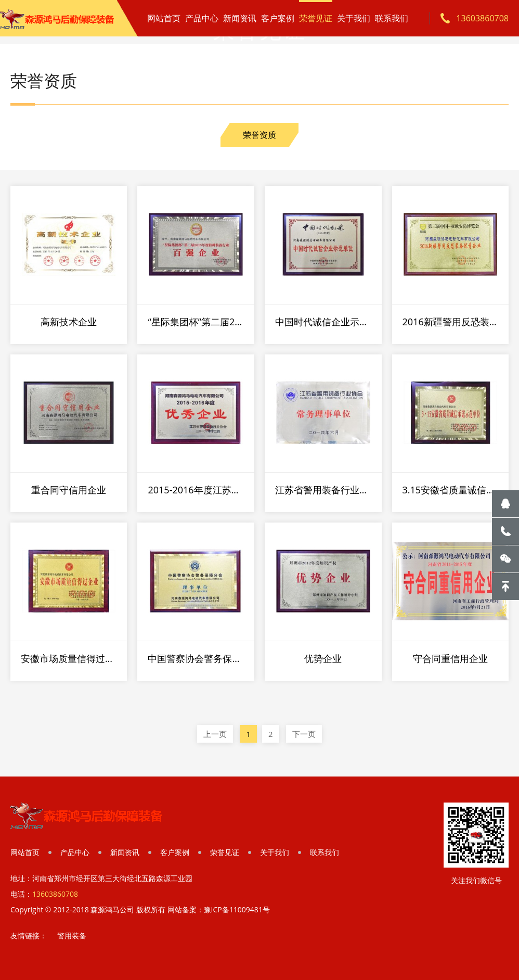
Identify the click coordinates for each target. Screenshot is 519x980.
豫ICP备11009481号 (237, 909)
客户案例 (278, 18)
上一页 (215, 734)
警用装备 (72, 936)
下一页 (304, 734)
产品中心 (202, 18)
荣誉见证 (316, 18)
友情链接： (29, 936)
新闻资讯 (240, 18)
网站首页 (164, 18)
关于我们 (354, 18)
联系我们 (392, 18)
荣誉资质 (259, 135)
